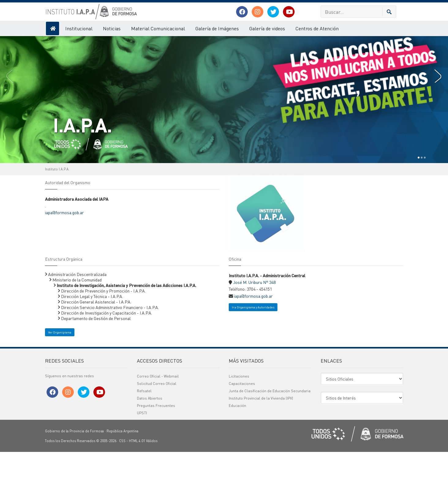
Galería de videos (267, 28)
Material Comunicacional (158, 28)
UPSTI (142, 449)
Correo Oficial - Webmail (158, 412)
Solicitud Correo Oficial (157, 420)
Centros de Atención (317, 28)
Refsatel (144, 427)
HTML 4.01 (137, 477)
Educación (237, 442)
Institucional (79, 28)
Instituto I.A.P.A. (57, 205)
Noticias (112, 28)
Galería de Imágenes (217, 28)
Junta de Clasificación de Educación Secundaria (270, 427)
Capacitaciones (242, 420)
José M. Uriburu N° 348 (254, 318)
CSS (122, 477)
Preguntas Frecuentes (156, 442)
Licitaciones (239, 412)
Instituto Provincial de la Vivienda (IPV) (261, 434)
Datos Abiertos (150, 434)
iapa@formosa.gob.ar (64, 248)
